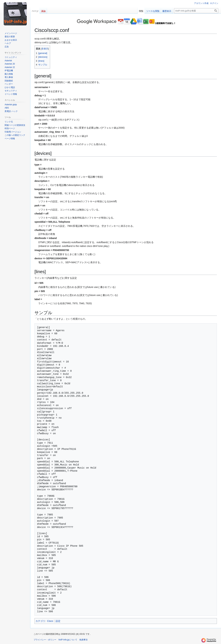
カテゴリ (40, 621)
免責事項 (83, 640)
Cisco (50, 621)
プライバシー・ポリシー (45, 640)
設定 (58, 621)
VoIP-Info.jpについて (68, 640)
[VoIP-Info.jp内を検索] (196, 11)
